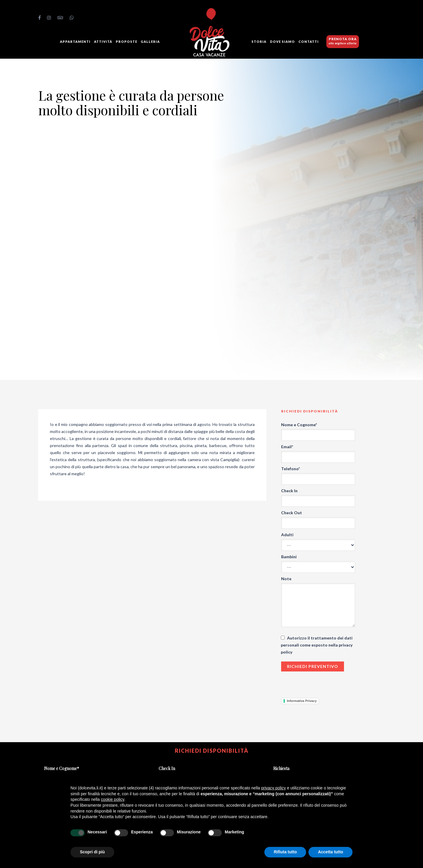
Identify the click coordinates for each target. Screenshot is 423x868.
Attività (103, 42)
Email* (287, 447)
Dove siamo (282, 42)
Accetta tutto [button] (330, 852)
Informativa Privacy (302, 701)
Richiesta (281, 768)
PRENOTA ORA (343, 41)
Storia (259, 42)
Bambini (289, 557)
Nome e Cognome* (299, 425)
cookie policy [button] (113, 799)
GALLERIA (150, 42)
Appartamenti (75, 42)
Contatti (309, 42)
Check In (289, 491)
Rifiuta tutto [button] (285, 852)
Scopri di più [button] (92, 852)
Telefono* (291, 469)
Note (286, 579)
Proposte (126, 42)
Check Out (292, 513)
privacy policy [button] (273, 788)
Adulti (287, 535)
